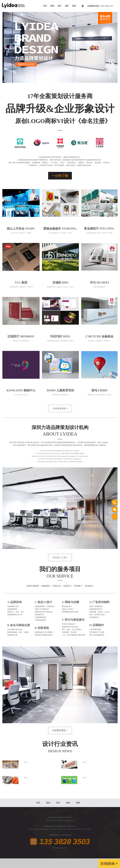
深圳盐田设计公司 (59, 863)
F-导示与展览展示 (73, 620)
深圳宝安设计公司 (73, 863)
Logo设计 (96, 860)
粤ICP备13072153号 (60, 848)
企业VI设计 (46, 860)
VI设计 (89, 860)
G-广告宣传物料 (100, 602)
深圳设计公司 (17, 860)
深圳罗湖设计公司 (30, 863)
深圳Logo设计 (36, 860)
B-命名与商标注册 (19, 625)
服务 (67, 6)
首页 (45, 6)
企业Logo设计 (55, 860)
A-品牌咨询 (14, 602)
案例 (52, 6)
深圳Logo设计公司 (80, 860)
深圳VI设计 (26, 860)
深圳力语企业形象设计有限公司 (60, 817)
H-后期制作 (97, 625)
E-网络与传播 (71, 602)
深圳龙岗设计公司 (88, 863)
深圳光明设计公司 (62, 866)
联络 (74, 6)
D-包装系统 (42, 628)
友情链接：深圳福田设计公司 (12, 863)
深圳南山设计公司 (45, 863)
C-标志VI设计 (43, 602)
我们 (60, 6)
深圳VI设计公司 (67, 860)
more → (27, 762)
